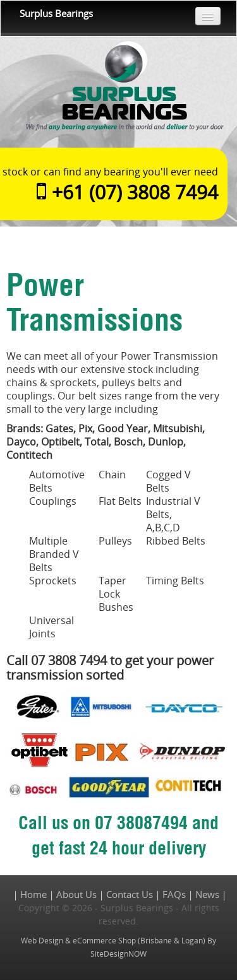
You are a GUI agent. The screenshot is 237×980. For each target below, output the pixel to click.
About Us (76, 894)
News (207, 894)
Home (33, 894)
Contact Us (130, 894)
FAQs (174, 894)
